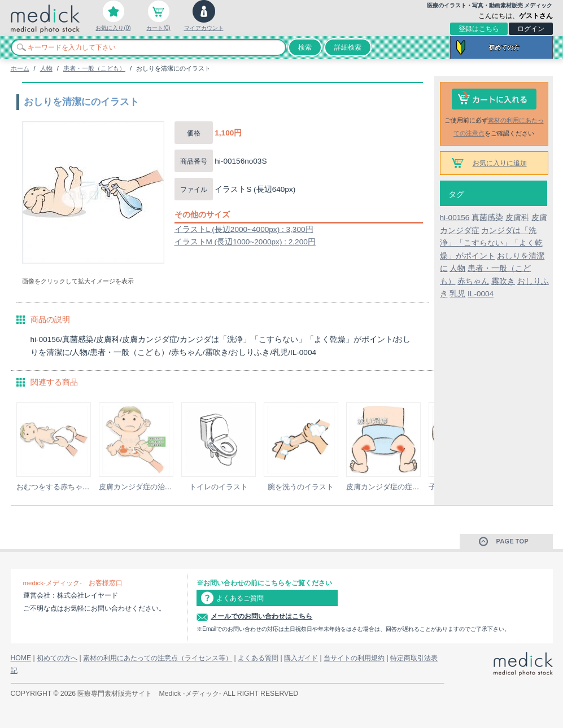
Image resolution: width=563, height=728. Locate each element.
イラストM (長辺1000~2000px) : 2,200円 (245, 242)
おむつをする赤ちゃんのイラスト (71, 487)
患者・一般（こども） (94, 68)
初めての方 (504, 47)
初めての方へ (57, 658)
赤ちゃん (473, 281)
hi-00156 (455, 218)
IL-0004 (481, 294)
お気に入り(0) (113, 28)
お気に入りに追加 (500, 163)
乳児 (457, 294)
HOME (21, 658)
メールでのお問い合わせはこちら (261, 616)
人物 (46, 68)
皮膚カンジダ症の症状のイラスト (401, 487)
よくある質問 (258, 658)
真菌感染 (487, 218)
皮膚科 (517, 218)
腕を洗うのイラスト (301, 487)
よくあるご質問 (240, 598)
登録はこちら (479, 29)
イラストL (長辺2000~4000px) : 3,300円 (244, 229)
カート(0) (158, 28)
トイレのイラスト (219, 487)
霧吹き (503, 281)
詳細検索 (348, 47)
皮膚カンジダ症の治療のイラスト (154, 487)
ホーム (20, 68)
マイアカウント (204, 28)
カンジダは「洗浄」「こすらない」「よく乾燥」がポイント (491, 243)
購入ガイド (301, 658)
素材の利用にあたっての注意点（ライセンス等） (158, 658)
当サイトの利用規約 (354, 658)
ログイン (531, 29)
